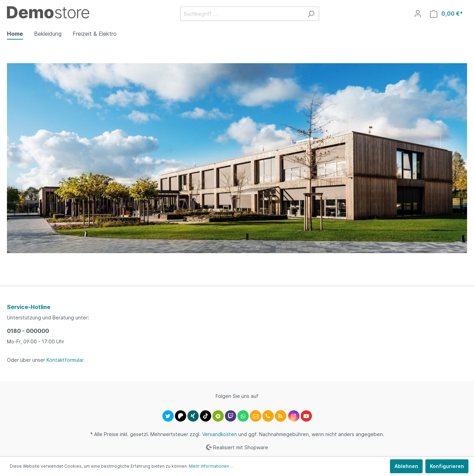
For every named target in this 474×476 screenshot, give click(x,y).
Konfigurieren (447, 466)
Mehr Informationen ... (211, 466)
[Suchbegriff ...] (242, 14)
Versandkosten (219, 434)
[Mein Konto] (418, 14)
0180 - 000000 (28, 331)
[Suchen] (311, 14)
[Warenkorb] (446, 14)
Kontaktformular (65, 360)
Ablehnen (406, 466)
